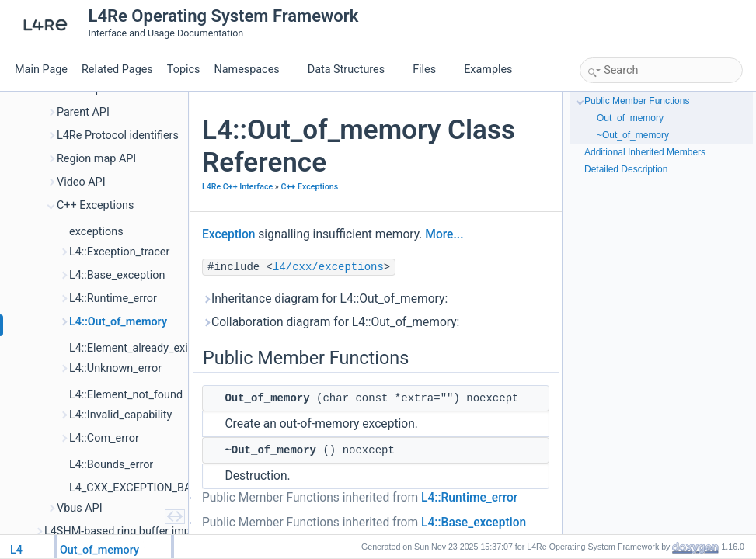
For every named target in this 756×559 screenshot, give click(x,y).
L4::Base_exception (474, 523)
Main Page (41, 69)
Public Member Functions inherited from (360, 498)
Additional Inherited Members (645, 152)
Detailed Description (626, 169)
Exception (228, 234)
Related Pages (117, 69)
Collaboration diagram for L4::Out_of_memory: (331, 322)
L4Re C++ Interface (237, 187)
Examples (488, 69)
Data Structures (352, 69)
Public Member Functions (637, 101)
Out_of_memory (630, 118)
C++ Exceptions (309, 187)
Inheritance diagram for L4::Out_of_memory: (325, 299)
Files (430, 69)
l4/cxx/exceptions (328, 267)
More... (444, 234)
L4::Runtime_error (469, 498)
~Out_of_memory (633, 135)
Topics (184, 69)
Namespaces (253, 69)
